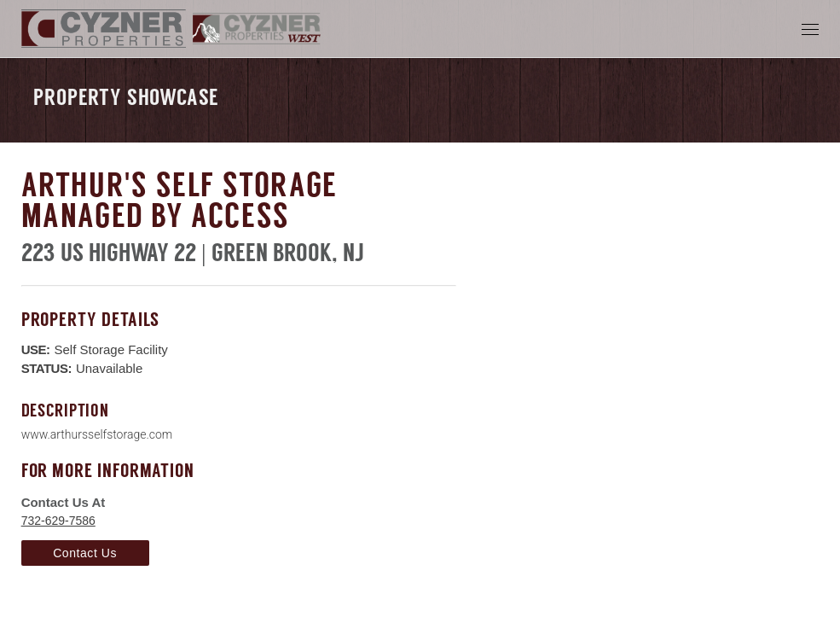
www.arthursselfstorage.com (97, 434)
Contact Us (85, 553)
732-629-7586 (58, 521)
